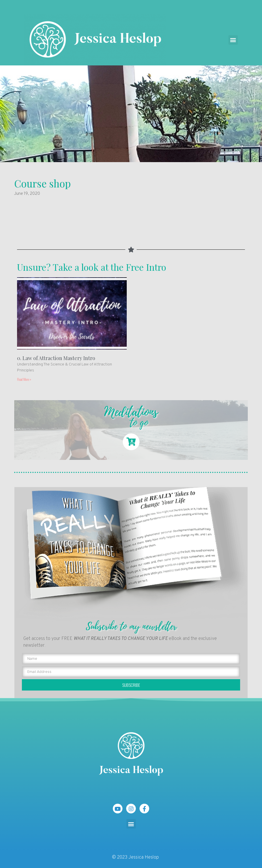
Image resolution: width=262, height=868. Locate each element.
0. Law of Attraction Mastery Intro (56, 358)
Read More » (24, 379)
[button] (233, 40)
